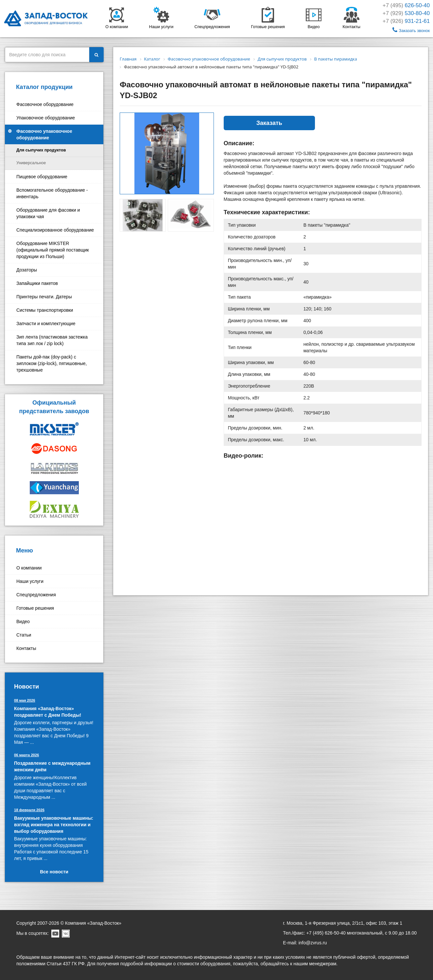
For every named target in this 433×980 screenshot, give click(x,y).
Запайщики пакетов (37, 283)
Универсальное (31, 163)
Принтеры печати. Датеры (44, 297)
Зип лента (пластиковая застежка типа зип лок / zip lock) (52, 340)
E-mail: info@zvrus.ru (305, 943)
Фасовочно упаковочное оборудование (44, 134)
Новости (26, 687)
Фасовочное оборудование (45, 104)
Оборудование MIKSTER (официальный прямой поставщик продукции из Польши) (53, 250)
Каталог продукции (44, 87)
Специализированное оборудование (55, 230)
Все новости (54, 872)
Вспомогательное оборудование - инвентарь (52, 193)
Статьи (24, 635)
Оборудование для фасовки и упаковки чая (48, 213)
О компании (29, 568)
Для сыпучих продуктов (41, 150)
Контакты (26, 648)
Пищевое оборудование (42, 177)
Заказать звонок (411, 30)
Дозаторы (27, 270)
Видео (23, 621)
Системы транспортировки (45, 310)
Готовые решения (35, 608)
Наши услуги (30, 581)
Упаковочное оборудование (46, 118)
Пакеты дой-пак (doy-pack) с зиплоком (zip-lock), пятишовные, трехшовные (52, 363)
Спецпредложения (36, 595)
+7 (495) (406, 5)
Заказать (269, 123)
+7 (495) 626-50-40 (326, 933)
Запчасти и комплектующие (46, 324)
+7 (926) (406, 21)
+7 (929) (406, 13)
